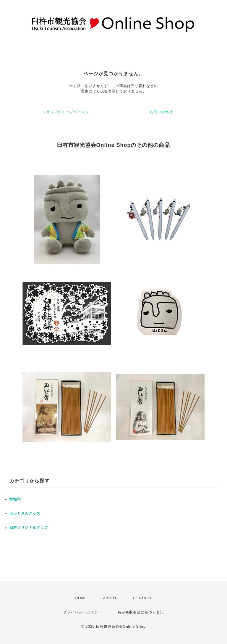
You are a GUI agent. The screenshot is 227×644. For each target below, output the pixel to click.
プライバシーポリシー (82, 612)
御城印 (15, 499)
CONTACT (142, 598)
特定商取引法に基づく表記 (141, 612)
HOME (81, 598)
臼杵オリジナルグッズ (29, 528)
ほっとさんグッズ (25, 513)
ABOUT (110, 598)
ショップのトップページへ (66, 112)
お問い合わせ (161, 112)
